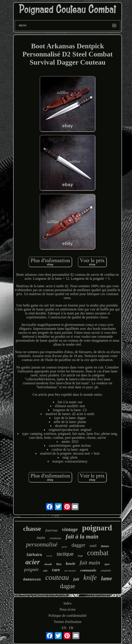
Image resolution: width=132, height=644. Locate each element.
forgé (80, 556)
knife (90, 578)
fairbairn (34, 555)
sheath (48, 564)
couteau (57, 577)
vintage (70, 529)
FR (71, 628)
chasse (32, 529)
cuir (45, 571)
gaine (64, 547)
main (41, 538)
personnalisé (42, 544)
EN (64, 628)
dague (67, 586)
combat (98, 553)
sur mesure (70, 571)
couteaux (55, 538)
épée (107, 564)
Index (68, 603)
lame (107, 578)
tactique (65, 554)
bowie (70, 564)
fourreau (51, 530)
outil (93, 546)
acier (33, 562)
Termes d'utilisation (68, 622)
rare (56, 570)
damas (105, 546)
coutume (106, 571)
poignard (97, 528)
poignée (31, 570)
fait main (90, 563)
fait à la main (82, 537)
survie (49, 556)
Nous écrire (68, 609)
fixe (59, 564)
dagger (78, 545)
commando (88, 570)
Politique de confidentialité (67, 616)
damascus (32, 580)
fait (76, 579)
